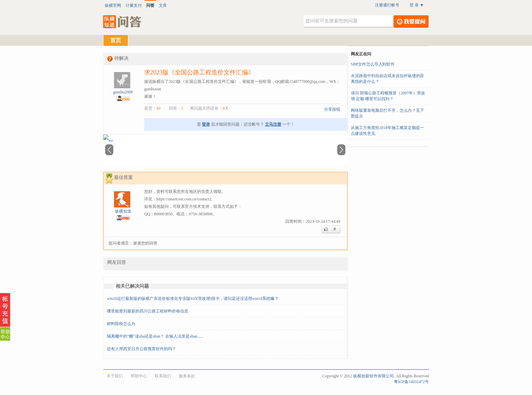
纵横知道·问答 (123, 22)
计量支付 (134, 5)
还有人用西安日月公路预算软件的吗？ (141, 349)
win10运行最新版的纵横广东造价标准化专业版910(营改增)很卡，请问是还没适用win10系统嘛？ (193, 299)
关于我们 (115, 376)
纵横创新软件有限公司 (374, 376)
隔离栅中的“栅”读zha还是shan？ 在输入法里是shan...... (155, 336)
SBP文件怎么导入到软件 (373, 64)
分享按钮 (332, 109)
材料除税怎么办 (121, 324)
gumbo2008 (123, 92)
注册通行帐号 (387, 5)
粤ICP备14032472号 (411, 382)
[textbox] (348, 21)
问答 (150, 5)
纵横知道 (123, 211)
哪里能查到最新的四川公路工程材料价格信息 (148, 311)
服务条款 (187, 376)
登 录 (417, 5)
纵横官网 (113, 5)
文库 (163, 5)
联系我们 (163, 376)
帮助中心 (139, 376)
